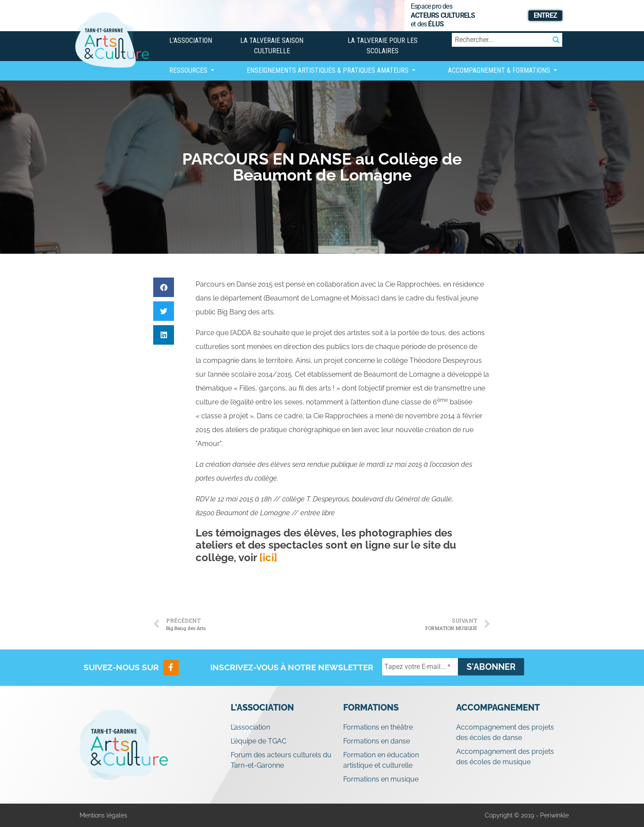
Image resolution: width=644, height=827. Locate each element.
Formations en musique (381, 779)
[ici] (268, 557)
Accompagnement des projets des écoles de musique (505, 757)
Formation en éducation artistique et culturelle (381, 760)
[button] (164, 287)
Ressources (189, 70)
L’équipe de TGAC (259, 741)
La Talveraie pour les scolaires (383, 46)
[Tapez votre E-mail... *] (420, 667)
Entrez (545, 15)
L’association (191, 40)
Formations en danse (377, 741)
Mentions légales (103, 815)
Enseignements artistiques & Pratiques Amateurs (328, 70)
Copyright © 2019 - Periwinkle (527, 815)
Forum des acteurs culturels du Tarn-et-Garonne (281, 760)
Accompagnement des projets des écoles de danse (505, 732)
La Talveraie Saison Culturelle (272, 46)
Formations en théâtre (378, 727)
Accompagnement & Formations (500, 70)
